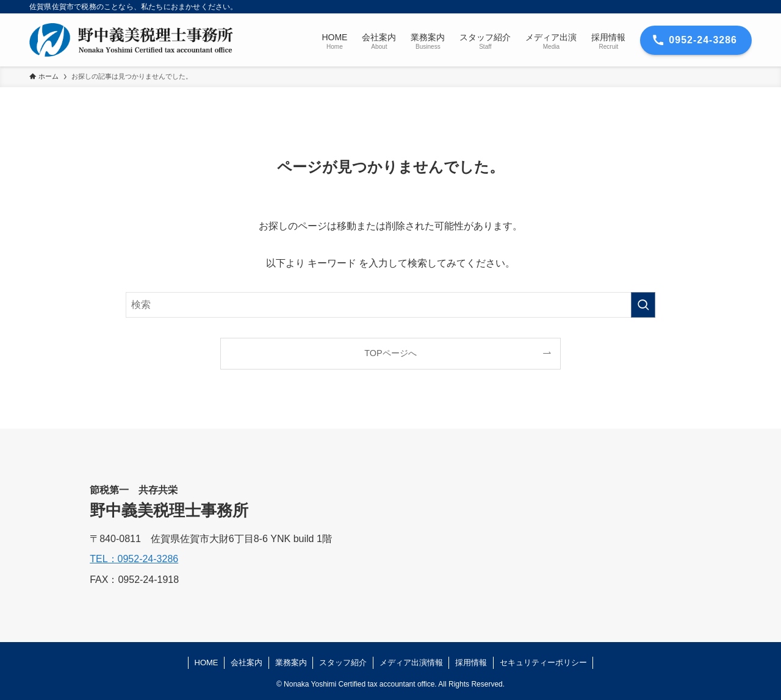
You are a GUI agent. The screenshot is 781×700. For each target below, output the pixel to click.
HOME (207, 662)
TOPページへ (390, 353)
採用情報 (471, 662)
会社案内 (247, 662)
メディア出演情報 (411, 662)
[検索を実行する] (643, 305)
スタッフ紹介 (343, 662)
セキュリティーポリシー (543, 662)
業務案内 (291, 662)
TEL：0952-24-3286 (134, 559)
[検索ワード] (390, 305)
